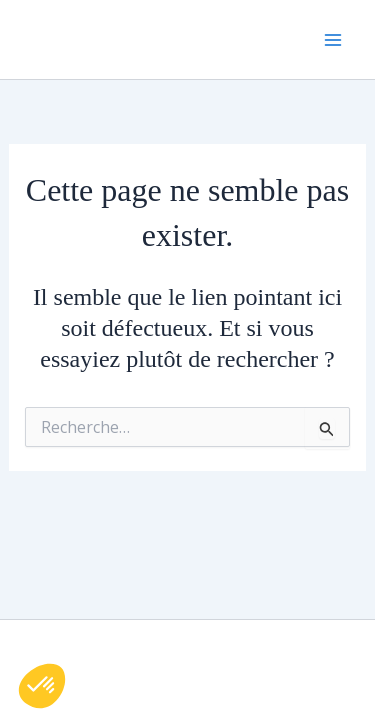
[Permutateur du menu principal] (333, 40)
